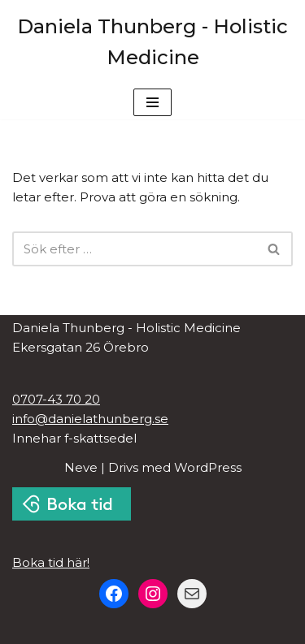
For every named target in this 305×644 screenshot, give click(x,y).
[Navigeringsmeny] (152, 102)
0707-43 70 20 (56, 399)
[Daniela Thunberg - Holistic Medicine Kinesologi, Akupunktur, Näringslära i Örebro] (152, 43)
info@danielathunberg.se (90, 419)
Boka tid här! (51, 562)
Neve (81, 467)
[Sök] (134, 249)
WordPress (208, 467)
